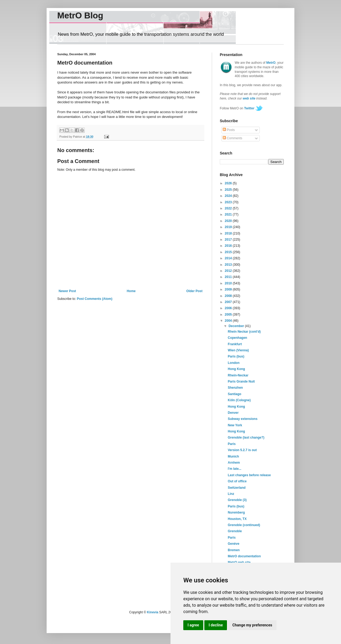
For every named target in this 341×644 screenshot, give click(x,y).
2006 (229, 308)
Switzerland (237, 488)
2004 (229, 321)
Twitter (249, 108)
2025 (229, 190)
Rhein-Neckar (238, 375)
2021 (229, 214)
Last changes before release (249, 475)
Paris (232, 444)
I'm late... (235, 469)
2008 (229, 296)
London (234, 363)
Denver (233, 413)
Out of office (237, 481)
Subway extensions (243, 419)
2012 (229, 271)
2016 (229, 246)
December (237, 326)
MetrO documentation (244, 556)
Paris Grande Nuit (241, 381)
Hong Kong (236, 369)
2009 (229, 289)
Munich (233, 456)
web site (249, 98)
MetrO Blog (80, 15)
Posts (229, 130)
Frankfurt (235, 344)
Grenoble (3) (237, 500)
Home (131, 291)
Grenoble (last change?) (246, 438)
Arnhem (234, 463)
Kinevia (153, 612)
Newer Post (67, 291)
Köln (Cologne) (239, 400)
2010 (229, 283)
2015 (229, 252)
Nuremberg (236, 512)
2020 (229, 221)
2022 (229, 208)
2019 (229, 227)
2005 (229, 315)
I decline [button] (216, 625)
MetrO (271, 63)
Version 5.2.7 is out (242, 450)
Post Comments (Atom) (94, 299)
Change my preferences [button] (252, 625)
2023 (229, 202)
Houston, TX (237, 519)
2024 (229, 196)
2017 (229, 240)
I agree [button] (193, 625)
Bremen (234, 550)
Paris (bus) (236, 356)
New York (235, 425)
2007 (229, 302)
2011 (229, 277)
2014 (229, 258)
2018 (229, 233)
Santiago (235, 394)
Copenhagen (238, 338)
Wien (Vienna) (238, 350)
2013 (229, 265)
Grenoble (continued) (244, 525)
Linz (231, 494)
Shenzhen (235, 388)
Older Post (194, 291)
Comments (232, 138)
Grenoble (235, 531)
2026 (229, 183)
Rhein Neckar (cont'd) (244, 332)
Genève (234, 544)
